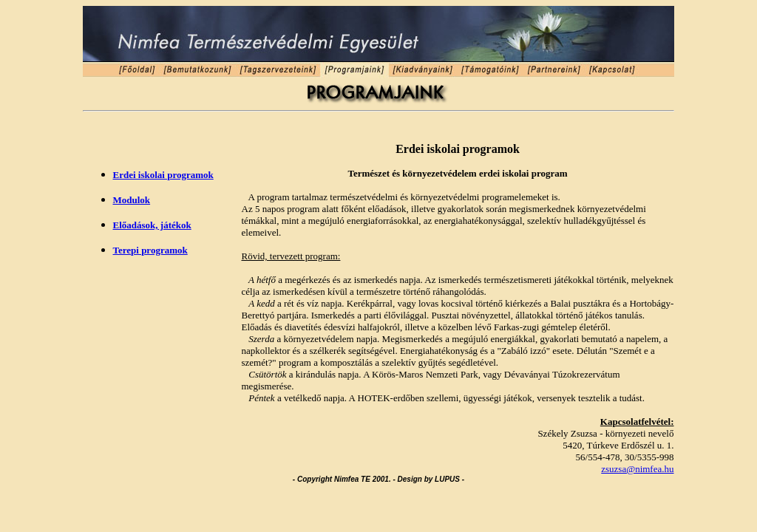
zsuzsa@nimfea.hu (637, 469)
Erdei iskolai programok (163, 175)
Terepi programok (150, 250)
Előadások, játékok (152, 225)
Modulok (132, 200)
